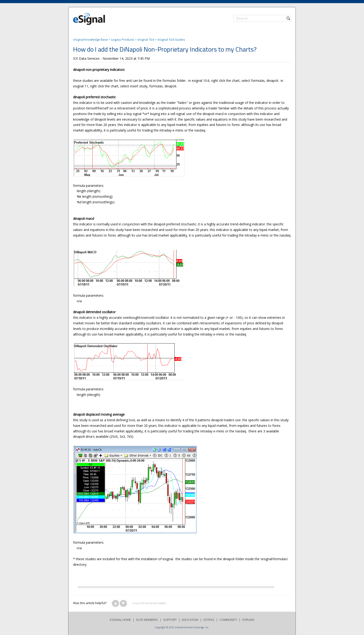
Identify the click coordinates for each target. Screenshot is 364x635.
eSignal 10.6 (146, 39)
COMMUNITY (228, 620)
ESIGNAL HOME (120, 620)
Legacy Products (123, 39)
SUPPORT (170, 620)
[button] (115, 603)
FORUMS (248, 620)
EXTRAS (209, 620)
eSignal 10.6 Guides (171, 39)
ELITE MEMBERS (147, 620)
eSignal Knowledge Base (91, 39)
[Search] (262, 18)
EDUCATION (190, 620)
